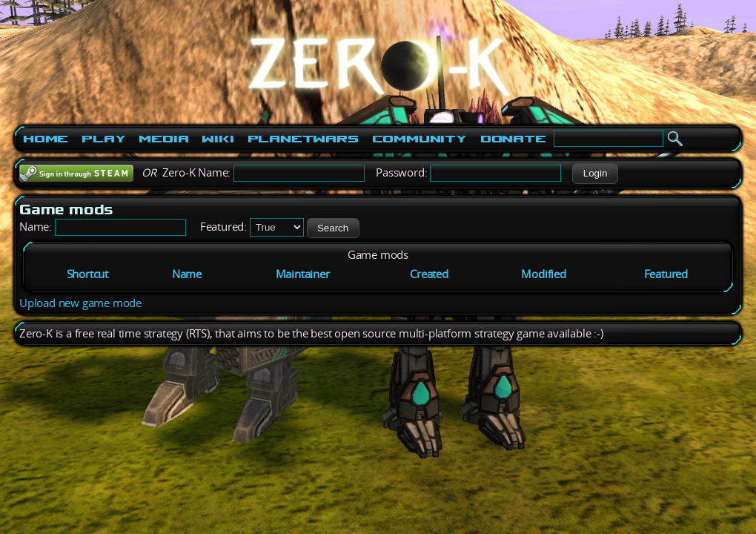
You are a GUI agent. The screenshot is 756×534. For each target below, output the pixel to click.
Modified (543, 274)
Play (103, 139)
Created (429, 274)
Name (187, 274)
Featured (666, 274)
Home (46, 139)
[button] (595, 174)
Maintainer (303, 274)
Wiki (218, 139)
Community (420, 139)
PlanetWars (303, 139)
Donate (513, 139)
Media (163, 139)
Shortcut (87, 274)
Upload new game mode (80, 303)
